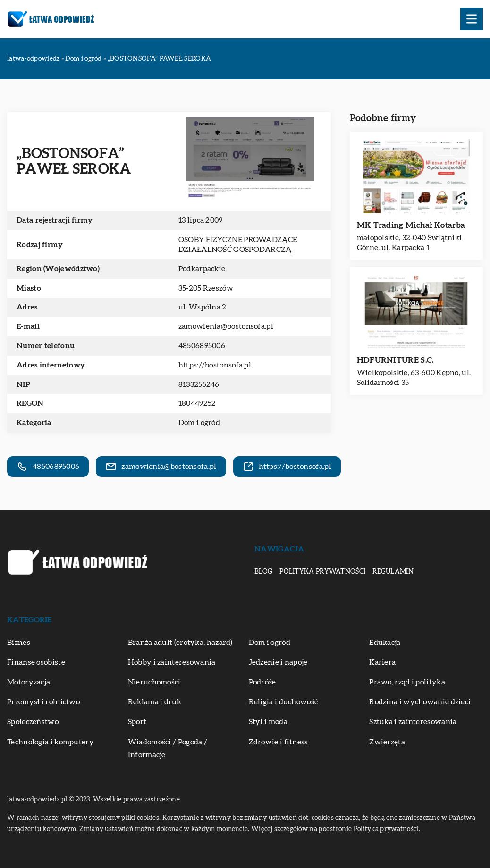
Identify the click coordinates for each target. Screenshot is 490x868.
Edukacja (385, 643)
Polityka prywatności (322, 572)
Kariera (382, 662)
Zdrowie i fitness (279, 742)
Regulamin (393, 572)
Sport (137, 722)
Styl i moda (268, 722)
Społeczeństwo (33, 722)
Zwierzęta (387, 742)
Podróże (262, 682)
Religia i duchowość (283, 702)
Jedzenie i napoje (278, 662)
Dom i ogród (199, 423)
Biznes (19, 643)
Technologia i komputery (51, 742)
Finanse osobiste (36, 662)
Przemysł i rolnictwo (43, 702)
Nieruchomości (154, 682)
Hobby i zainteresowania (172, 662)
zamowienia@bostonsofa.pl (226, 326)
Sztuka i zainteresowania (413, 722)
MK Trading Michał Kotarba (411, 225)
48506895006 (202, 346)
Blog (263, 572)
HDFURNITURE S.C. (395, 360)
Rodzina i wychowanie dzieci (420, 702)
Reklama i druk (155, 702)
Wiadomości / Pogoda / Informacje (168, 748)
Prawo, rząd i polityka (407, 682)
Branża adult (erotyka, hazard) (180, 643)
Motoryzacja (29, 682)
